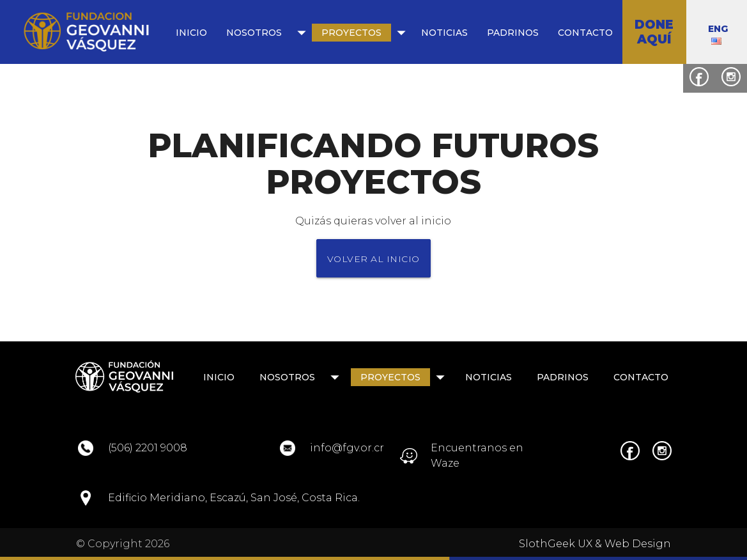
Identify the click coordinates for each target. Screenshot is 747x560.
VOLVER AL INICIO (373, 259)
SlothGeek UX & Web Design (595, 544)
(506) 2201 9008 (148, 448)
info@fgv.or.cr (347, 448)
